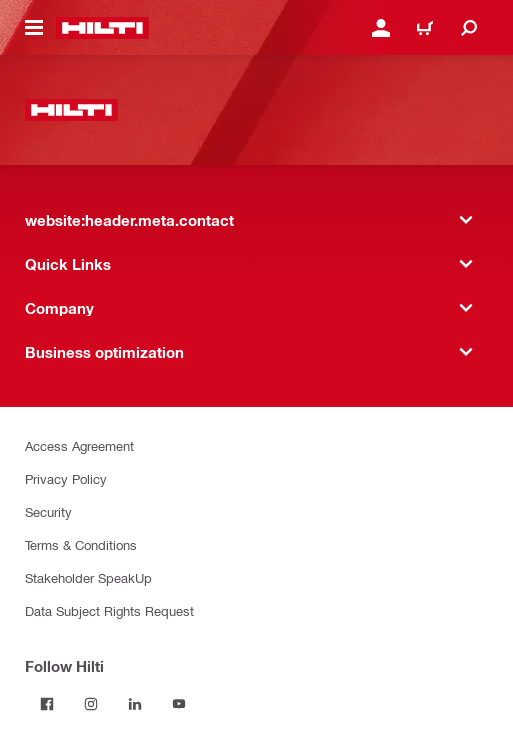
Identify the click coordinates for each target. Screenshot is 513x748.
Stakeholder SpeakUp (88, 577)
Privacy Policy (66, 478)
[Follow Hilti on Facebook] (47, 704)
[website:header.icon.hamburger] (34, 28)
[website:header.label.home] (102, 28)
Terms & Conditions (81, 544)
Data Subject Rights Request (109, 610)
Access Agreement (79, 445)
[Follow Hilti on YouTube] (179, 704)
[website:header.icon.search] (469, 28)
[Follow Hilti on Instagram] (91, 704)
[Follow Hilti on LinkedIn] (135, 704)
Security (48, 511)
